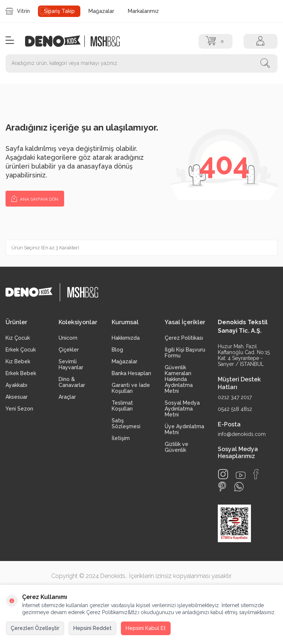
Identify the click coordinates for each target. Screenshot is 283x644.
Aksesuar (17, 397)
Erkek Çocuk (21, 350)
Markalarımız (143, 11)
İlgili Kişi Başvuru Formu (185, 353)
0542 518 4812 (235, 409)
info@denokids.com (242, 434)
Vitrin (18, 11)
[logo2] (105, 41)
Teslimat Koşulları (122, 406)
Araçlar (67, 397)
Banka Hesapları (131, 373)
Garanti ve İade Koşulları (131, 388)
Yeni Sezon (19, 409)
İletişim (121, 438)
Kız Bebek (18, 361)
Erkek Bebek (21, 373)
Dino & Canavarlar (72, 382)
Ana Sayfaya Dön (35, 198)
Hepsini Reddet (92, 628)
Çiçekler (69, 350)
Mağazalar (101, 11)
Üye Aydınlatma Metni (184, 429)
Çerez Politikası (184, 338)
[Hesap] (261, 41)
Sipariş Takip (59, 11)
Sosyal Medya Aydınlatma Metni (182, 409)
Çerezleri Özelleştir (35, 628)
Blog (117, 350)
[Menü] (10, 41)
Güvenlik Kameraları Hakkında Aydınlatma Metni (179, 379)
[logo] (57, 41)
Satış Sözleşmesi (126, 423)
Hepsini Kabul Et (146, 628)
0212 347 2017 (235, 397)
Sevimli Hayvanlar (71, 364)
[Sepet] (216, 41)
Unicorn (68, 338)
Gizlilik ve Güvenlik (177, 447)
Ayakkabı (16, 385)
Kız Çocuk (18, 338)
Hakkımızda (126, 338)
